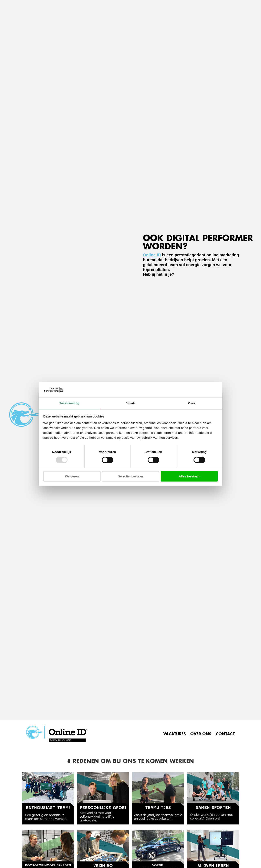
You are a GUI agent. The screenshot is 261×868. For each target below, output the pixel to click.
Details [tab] (130, 403)
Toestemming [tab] (69, 403)
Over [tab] (192, 403)
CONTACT (225, 734)
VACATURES (175, 734)
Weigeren (72, 476)
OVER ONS (201, 734)
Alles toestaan (189, 476)
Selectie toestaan (131, 476)
